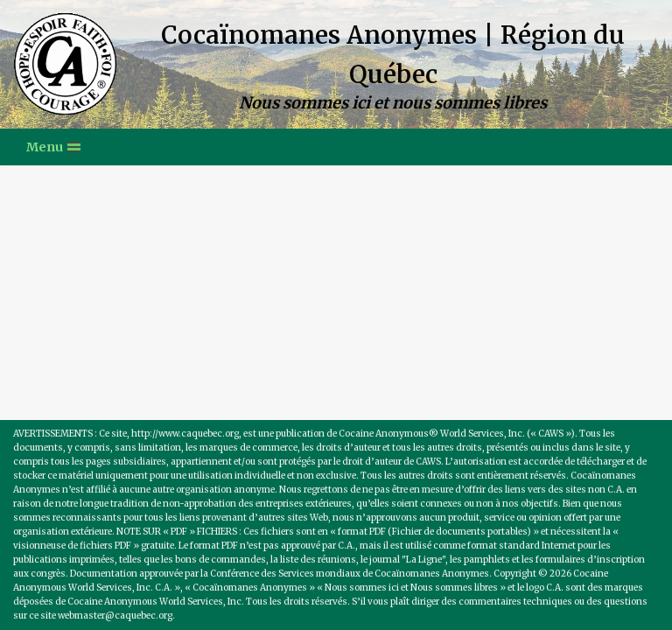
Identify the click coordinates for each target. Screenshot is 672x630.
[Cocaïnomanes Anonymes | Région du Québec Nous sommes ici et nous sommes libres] (336, 64)
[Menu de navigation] (53, 147)
